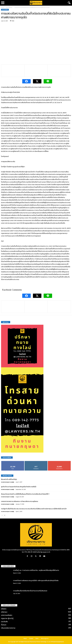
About (25, 638)
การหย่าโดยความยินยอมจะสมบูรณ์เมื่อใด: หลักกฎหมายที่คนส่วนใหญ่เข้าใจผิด (36, 581)
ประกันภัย (4, 622)
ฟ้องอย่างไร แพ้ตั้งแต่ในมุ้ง (9, 479)
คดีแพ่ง (4, 609)
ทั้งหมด (4, 625)
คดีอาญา (4, 612)
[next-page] (5, 515)
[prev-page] (2, 515)
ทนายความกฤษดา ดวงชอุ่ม (8, 482)
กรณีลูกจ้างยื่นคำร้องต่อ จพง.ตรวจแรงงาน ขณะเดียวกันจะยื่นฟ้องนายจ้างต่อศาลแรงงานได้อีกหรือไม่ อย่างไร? (34, 509)
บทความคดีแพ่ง (9, 8)
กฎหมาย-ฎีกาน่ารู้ (7, 618)
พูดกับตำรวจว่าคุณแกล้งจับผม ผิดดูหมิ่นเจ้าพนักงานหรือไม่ (19, 487)
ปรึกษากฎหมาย (45, 638)
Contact (31, 638)
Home (2, 8)
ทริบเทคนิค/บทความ (8, 628)
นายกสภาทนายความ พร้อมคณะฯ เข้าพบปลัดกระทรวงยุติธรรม (20, 501)
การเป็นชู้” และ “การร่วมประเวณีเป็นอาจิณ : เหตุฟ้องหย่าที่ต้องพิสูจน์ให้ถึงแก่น (36, 570)
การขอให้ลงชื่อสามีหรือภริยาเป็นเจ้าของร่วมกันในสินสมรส (30, 591)
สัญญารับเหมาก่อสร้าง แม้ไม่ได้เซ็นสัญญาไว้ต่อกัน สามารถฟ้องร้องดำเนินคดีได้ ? (25, 494)
